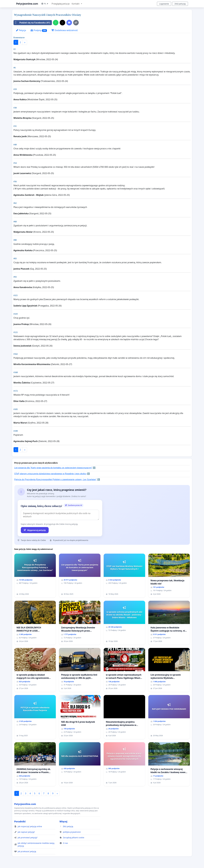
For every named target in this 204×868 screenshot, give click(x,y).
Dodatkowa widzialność (65, 30)
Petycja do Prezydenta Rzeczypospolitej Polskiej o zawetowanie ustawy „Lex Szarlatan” (56, 479)
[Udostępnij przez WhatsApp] (56, 23)
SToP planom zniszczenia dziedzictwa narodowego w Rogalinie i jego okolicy (50, 474)
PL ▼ (45, 4)
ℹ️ (94, 468)
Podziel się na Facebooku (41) (32, 23)
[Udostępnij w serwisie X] (62, 23)
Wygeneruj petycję (35, 530)
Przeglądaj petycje (61, 4)
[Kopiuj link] (76, 23)
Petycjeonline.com (27, 4)
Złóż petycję (180, 4)
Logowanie (164, 4)
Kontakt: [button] (76, 4)
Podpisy (39, 30)
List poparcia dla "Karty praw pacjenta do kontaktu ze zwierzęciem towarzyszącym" (53, 468)
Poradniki (20, 821)
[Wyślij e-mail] (69, 23)
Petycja (21, 30)
